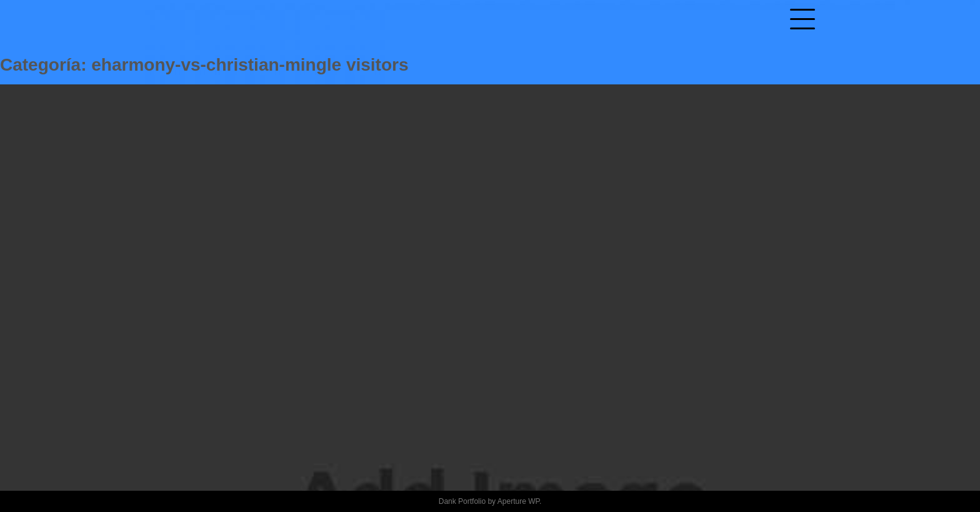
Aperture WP (518, 501)
